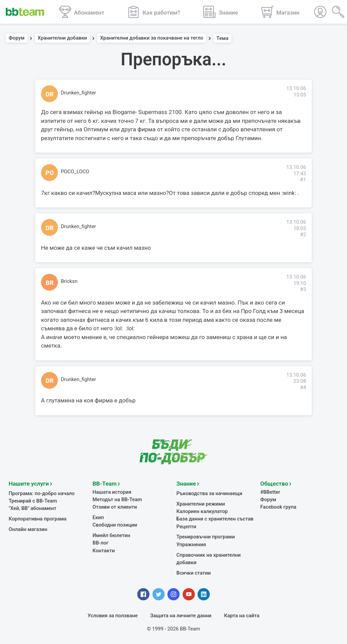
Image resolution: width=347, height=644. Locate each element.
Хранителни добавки (62, 38)
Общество (274, 483)
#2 (303, 235)
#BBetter (270, 492)
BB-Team (105, 483)
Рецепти (187, 526)
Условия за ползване (113, 615)
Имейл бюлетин (111, 535)
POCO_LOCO (75, 172)
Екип (98, 517)
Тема (223, 38)
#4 (303, 387)
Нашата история (112, 492)
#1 (303, 180)
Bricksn (69, 281)
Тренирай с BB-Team (33, 501)
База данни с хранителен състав (215, 518)
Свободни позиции (115, 525)
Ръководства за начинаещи (210, 493)
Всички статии (194, 573)
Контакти (104, 550)
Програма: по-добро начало (42, 493)
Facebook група (278, 507)
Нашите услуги (29, 483)
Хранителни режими (201, 504)
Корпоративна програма (38, 518)
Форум (17, 38)
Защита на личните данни (181, 615)
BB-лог (100, 542)
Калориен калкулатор (202, 511)
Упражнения (191, 544)
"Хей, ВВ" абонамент (33, 508)
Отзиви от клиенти (115, 507)
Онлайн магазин (28, 529)
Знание (186, 483)
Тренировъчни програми (206, 536)
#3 (303, 289)
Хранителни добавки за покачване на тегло (152, 38)
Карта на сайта (242, 615)
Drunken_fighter (79, 93)
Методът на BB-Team (117, 499)
